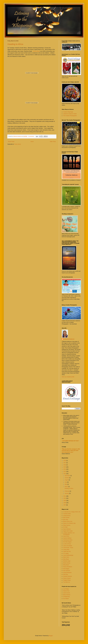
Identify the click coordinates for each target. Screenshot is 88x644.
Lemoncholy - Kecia (68, 548)
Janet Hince (66, 536)
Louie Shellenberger (68, 555)
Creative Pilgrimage (68, 112)
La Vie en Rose (67, 544)
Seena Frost (66, 591)
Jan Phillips (66, 589)
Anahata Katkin (67, 514)
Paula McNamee (67, 573)
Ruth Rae (66, 574)
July (66, 482)
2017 (65, 463)
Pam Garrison (67, 571)
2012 (65, 474)
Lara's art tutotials (68, 546)
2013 (65, 471)
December (68, 476)
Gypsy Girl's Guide (68, 531)
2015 (65, 467)
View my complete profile (68, 377)
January (67, 493)
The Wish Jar (67, 582)
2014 (65, 469)
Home (32, 142)
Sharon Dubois (67, 578)
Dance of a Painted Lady (69, 523)
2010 (65, 498)
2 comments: (31, 136)
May (66, 484)
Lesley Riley (66, 550)
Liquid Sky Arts (67, 551)
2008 (65, 503)
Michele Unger (67, 561)
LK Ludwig (66, 553)
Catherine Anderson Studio (70, 114)
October (67, 478)
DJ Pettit (65, 527)
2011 (65, 496)
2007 (65, 505)
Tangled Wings (67, 580)
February (67, 491)
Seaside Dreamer (68, 576)
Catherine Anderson (69, 339)
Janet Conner (67, 593)
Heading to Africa (15, 44)
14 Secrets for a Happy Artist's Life (72, 512)
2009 (65, 501)
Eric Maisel (66, 599)
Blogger (51, 636)
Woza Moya (36, 51)
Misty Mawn (66, 565)
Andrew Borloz (67, 516)
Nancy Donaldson (68, 567)
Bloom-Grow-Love (68, 521)
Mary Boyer (66, 559)
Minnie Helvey (67, 563)
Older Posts (53, 142)
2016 (65, 465)
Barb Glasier (66, 518)
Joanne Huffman (67, 538)
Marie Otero (66, 557)
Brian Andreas (67, 595)
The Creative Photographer (70, 116)
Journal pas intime (68, 540)
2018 (65, 460)
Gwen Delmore (67, 529)
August (67, 480)
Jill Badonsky (66, 597)
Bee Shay (66, 520)
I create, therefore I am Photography (69, 534)
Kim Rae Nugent (67, 542)
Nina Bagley (66, 569)
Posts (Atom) (18, 144)
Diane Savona (67, 525)
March (67, 487)
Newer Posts (11, 142)
